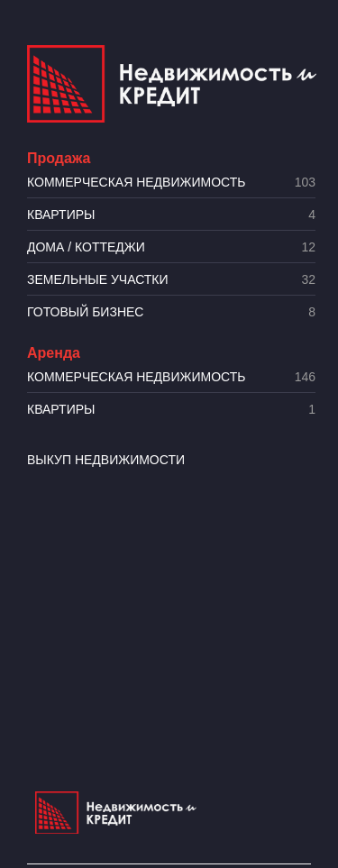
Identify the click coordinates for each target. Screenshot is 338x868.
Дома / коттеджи (171, 247)
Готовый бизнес (171, 312)
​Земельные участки (171, 280)
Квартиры (171, 215)
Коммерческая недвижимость (171, 183)
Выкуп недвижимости (106, 460)
